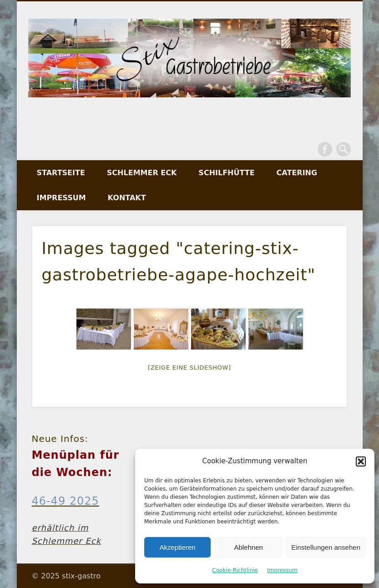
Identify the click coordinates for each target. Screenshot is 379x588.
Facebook (325, 149)
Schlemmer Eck (142, 173)
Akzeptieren (177, 547)
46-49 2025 (65, 501)
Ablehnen (248, 547)
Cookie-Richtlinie (235, 570)
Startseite (61, 173)
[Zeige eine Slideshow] (189, 367)
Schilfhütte (226, 173)
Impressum (282, 570)
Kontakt (127, 198)
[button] (361, 461)
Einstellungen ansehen (326, 547)
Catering (297, 173)
